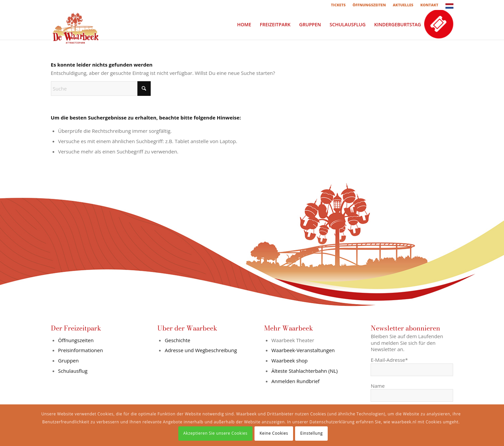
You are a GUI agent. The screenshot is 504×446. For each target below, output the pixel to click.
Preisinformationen (81, 350)
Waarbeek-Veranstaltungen (303, 350)
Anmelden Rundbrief (296, 381)
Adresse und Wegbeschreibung (201, 350)
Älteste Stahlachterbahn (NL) (305, 371)
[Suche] (101, 89)
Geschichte (177, 340)
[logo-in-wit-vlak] (76, 25)
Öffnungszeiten (76, 340)
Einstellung (311, 433)
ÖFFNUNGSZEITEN (369, 5)
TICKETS (338, 5)
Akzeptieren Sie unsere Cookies (215, 433)
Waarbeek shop (290, 360)
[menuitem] (338, 5)
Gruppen (69, 360)
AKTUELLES (403, 5)
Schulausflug (73, 371)
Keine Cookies (274, 433)
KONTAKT (429, 5)
